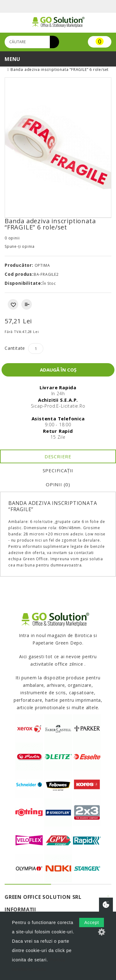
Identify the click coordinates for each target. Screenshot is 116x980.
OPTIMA (42, 265)
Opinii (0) (58, 484)
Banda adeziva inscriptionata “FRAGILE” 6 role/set (60, 69)
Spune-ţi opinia (20, 246)
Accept (92, 922)
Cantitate (15, 348)
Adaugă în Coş (58, 370)
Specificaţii (58, 470)
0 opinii (12, 238)
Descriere (58, 456)
